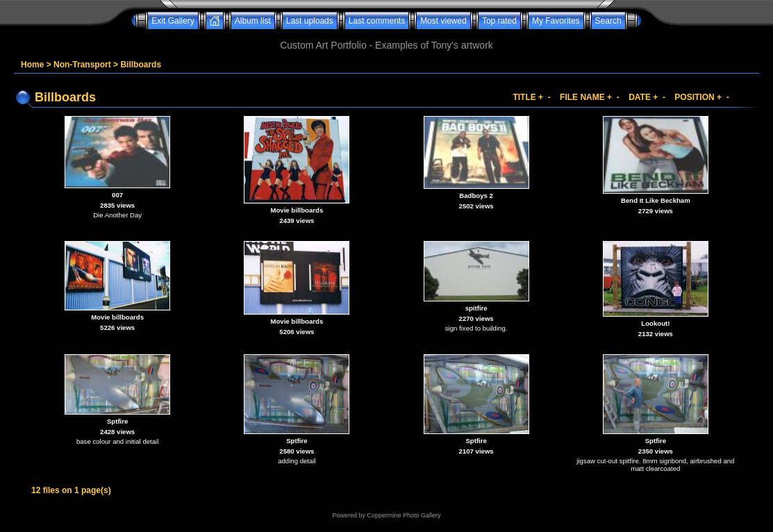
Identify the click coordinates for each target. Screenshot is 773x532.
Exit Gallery (173, 21)
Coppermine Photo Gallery (404, 515)
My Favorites (556, 21)
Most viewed (443, 21)
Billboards (141, 65)
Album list (253, 21)
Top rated (499, 21)
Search (608, 21)
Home (32, 65)
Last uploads (310, 21)
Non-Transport (82, 65)
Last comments (377, 21)
